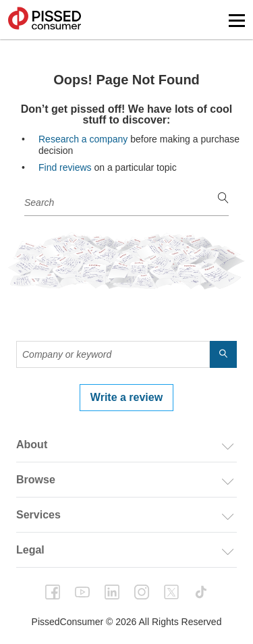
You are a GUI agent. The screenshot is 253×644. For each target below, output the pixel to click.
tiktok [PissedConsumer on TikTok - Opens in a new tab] (201, 592)
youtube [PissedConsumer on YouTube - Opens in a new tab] (82, 592)
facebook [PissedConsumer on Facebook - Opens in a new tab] (53, 592)
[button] (237, 21)
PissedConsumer (45, 20)
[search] (223, 199)
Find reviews (65, 167)
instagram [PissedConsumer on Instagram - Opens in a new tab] (142, 592)
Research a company (83, 139)
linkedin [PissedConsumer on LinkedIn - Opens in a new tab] (112, 592)
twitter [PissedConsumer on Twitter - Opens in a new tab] (171, 592)
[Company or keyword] (126, 203)
